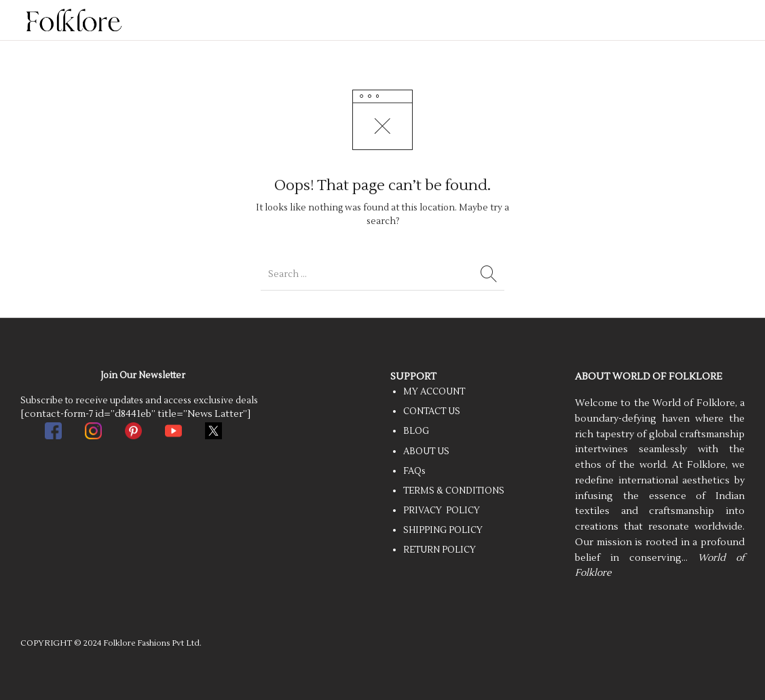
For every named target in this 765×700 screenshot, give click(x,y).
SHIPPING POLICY (443, 530)
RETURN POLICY (440, 550)
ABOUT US (426, 452)
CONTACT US (432, 411)
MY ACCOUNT (434, 392)
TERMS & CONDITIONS (454, 491)
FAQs (414, 471)
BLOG (416, 431)
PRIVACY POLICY (442, 511)
